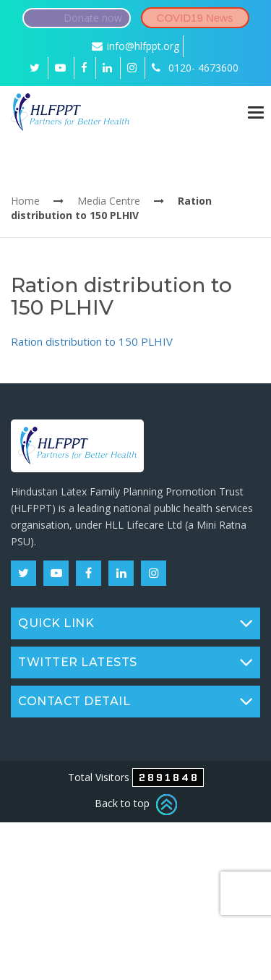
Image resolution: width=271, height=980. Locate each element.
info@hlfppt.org (135, 46)
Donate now (93, 18)
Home (25, 201)
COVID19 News (195, 18)
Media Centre (109, 201)
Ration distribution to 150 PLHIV (92, 341)
